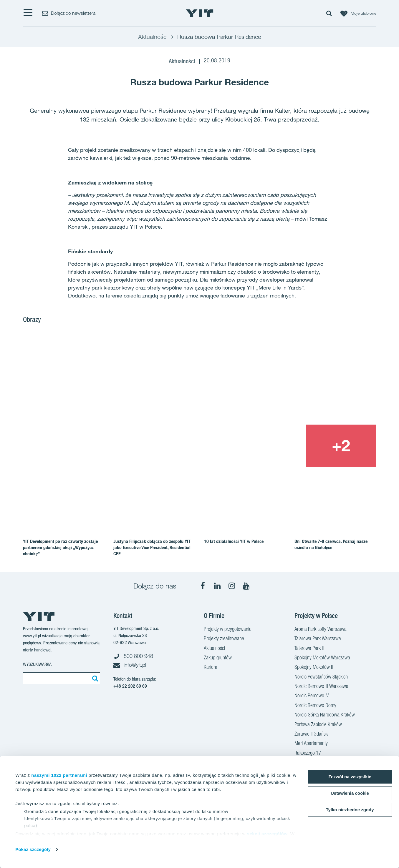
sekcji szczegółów (267, 834)
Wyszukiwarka (37, 664)
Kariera (211, 668)
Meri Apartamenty (311, 744)
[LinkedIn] (217, 586)
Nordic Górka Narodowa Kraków (325, 715)
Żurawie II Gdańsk (311, 734)
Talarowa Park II (309, 649)
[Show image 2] (306, 382)
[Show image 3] (270, 446)
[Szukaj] (94, 678)
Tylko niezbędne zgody (350, 810)
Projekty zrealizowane (224, 639)
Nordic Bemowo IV (312, 696)
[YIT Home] (200, 13)
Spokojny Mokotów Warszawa (322, 658)
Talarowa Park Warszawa (318, 639)
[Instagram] (232, 586)
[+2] (341, 446)
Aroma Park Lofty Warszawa (321, 630)
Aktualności (214, 649)
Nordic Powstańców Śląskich (321, 677)
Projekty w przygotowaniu (228, 630)
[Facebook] (203, 586)
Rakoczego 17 (308, 754)
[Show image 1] (128, 403)
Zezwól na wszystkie (350, 777)
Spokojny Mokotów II (314, 668)
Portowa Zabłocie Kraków (318, 725)
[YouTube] (246, 586)
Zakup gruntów (218, 658)
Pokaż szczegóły (33, 849)
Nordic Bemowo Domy (315, 706)
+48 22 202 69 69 (130, 686)
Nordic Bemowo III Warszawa (321, 687)
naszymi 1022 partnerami (59, 775)
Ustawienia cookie (350, 793)
